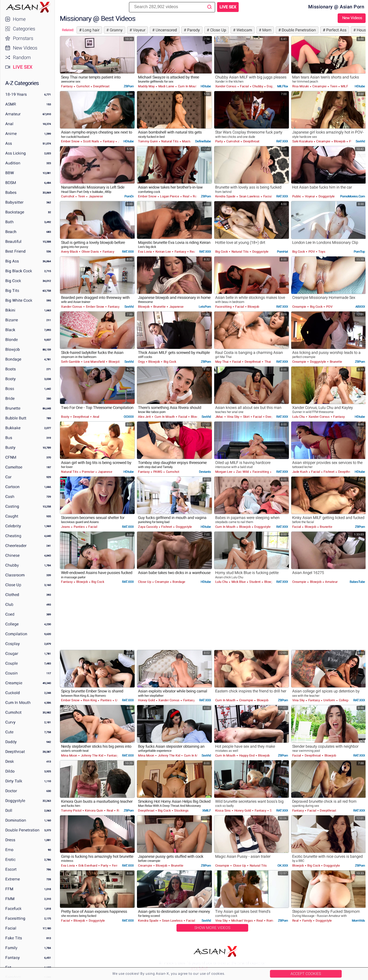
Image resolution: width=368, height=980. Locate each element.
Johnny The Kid (92, 755)
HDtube (206, 86)
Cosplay (13, 644)
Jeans (66, 527)
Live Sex (23, 67)
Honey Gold (147, 700)
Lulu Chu (299, 417)
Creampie (14, 683)
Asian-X (27, 7)
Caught (12, 516)
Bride (10, 398)
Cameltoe (14, 467)
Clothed (12, 595)
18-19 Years (16, 94)
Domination (16, 820)
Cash (10, 497)
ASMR (11, 104)
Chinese (12, 555)
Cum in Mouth (18, 703)
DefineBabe (203, 141)
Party (219, 141)
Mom (266, 30)
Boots (11, 369)
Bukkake (13, 428)
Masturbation (191, 141)
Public (297, 196)
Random (22, 57)
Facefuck (13, 909)
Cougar (12, 654)
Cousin (11, 673)
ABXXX (360, 307)
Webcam (244, 30)
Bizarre (12, 320)
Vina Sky (233, 417)
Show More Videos (212, 928)
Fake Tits (14, 938)
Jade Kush (300, 472)
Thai (267, 362)
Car (8, 477)
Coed (10, 614)
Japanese (95, 196)
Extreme (13, 879)
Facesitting (15, 918)
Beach (11, 232)
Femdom (118, 866)
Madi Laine (166, 86)
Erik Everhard (88, 866)
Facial (11, 928)
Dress (10, 840)
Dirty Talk (14, 781)
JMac (220, 417)
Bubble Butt (16, 418)
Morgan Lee (224, 472)
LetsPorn (205, 307)
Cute (9, 732)
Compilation (16, 634)
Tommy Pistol (72, 810)
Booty (11, 379)
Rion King (90, 700)
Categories (24, 29)
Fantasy (13, 958)
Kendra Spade (226, 196)
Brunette (13, 408)
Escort (11, 869)
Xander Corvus (226, 86)
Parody (193, 30)
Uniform (329, 700)
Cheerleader (16, 546)
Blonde (11, 340)
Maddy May (147, 86)
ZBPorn (129, 86)
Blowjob (13, 349)
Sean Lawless (249, 196)
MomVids (358, 921)
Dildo (10, 771)
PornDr (129, 196)
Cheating (13, 536)
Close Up (13, 585)
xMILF (207, 810)
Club (9, 604)
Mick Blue (239, 582)
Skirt (246, 417)
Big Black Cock (19, 271)
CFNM (11, 457)
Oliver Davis (90, 252)
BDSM (11, 183)
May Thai (222, 362)
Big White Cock (19, 300)
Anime (11, 134)
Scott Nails (91, 141)
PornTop (359, 252)
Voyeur (139, 30)
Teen (334, 86)
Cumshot (13, 712)
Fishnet (329, 472)
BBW (10, 173)
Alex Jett (145, 417)
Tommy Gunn (148, 141)
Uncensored (166, 30)
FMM (10, 899)
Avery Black (70, 252)
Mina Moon (69, 755)
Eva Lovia (145, 252)
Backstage (15, 212)
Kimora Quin (94, 810)
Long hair (91, 30)
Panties (79, 527)
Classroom (15, 575)
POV (352, 141)
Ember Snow (71, 141)
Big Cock (13, 281)
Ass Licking (16, 153)
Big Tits (12, 291)
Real (186, 196)
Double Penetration (22, 830)
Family (11, 948)
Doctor (11, 791)
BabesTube (357, 582)
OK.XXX (283, 866)
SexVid (360, 141)
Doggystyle (15, 801)
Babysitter (14, 202)
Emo (9, 850)
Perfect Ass (336, 30)
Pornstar (88, 472)
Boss (10, 389)
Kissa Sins (223, 810)
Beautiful (13, 242)
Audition (13, 163)
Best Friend (15, 251)
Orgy (142, 362)
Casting (12, 506)
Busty (10, 448)
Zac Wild (242, 472)
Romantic (273, 921)
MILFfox (283, 86)
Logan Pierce (170, 196)
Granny (116, 30)
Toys (321, 252)
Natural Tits (170, 141)
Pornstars (23, 38)
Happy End (247, 755)
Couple (11, 663)
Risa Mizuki (301, 86)
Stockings (181, 810)
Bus (9, 438)
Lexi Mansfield (94, 362)
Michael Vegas (242, 921)
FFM (9, 889)
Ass (9, 143)
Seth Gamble (71, 362)
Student (255, 582)
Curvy (10, 722)
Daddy (11, 742)
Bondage (13, 359)
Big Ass (12, 261)
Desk (10, 761)
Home (19, 19)
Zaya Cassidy (148, 527)
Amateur (13, 114)
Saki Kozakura (303, 141)
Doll (9, 810)
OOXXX (129, 417)
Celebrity (13, 526)
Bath (9, 222)
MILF (344, 86)
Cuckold (13, 693)
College (12, 624)
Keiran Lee (163, 252)
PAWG (158, 472)
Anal (9, 124)
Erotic (10, 860)
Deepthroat (15, 752)
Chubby (12, 565)
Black (10, 330)
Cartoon (12, 487)
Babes (11, 192)
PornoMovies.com (352, 196)
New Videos (25, 48)
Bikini (10, 310)
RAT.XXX (282, 141)
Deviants (205, 472)
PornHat (282, 252)
